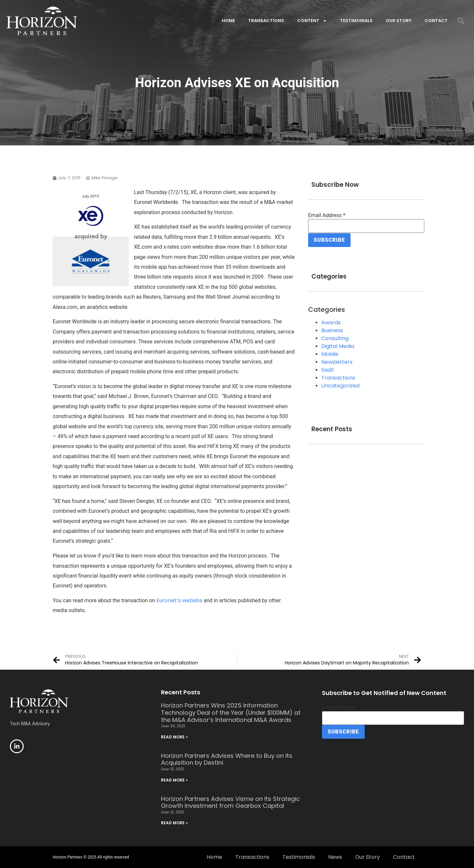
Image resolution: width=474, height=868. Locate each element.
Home (228, 21)
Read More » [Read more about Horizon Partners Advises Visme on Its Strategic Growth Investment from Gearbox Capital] (174, 823)
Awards (331, 322)
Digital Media (338, 346)
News (335, 857)
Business (332, 330)
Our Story (399, 21)
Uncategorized (340, 385)
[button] (461, 21)
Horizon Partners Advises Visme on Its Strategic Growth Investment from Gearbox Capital (230, 802)
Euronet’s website (179, 600)
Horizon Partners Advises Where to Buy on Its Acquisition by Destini (227, 759)
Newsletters (337, 362)
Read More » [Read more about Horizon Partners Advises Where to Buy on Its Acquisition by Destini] (174, 780)
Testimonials (356, 21)
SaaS (328, 370)
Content (312, 21)
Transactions (266, 21)
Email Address (327, 215)
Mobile (330, 354)
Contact (436, 21)
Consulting (335, 338)
